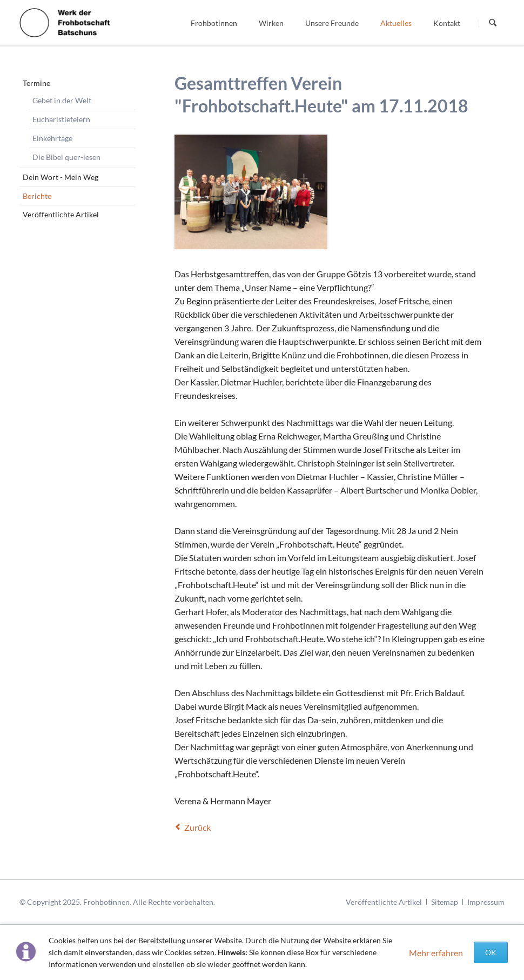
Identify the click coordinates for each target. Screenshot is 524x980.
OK (491, 952)
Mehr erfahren (436, 953)
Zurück (197, 827)
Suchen (493, 23)
